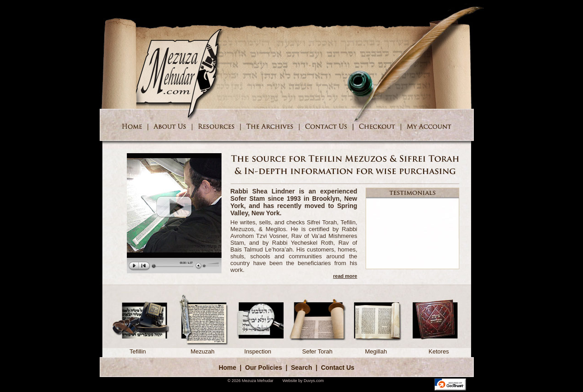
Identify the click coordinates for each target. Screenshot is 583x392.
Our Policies (264, 368)
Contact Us (337, 368)
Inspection (258, 349)
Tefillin (138, 349)
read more (345, 276)
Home (228, 368)
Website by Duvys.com (303, 381)
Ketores (439, 349)
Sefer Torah (318, 349)
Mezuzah (203, 349)
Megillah (376, 349)
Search (301, 368)
